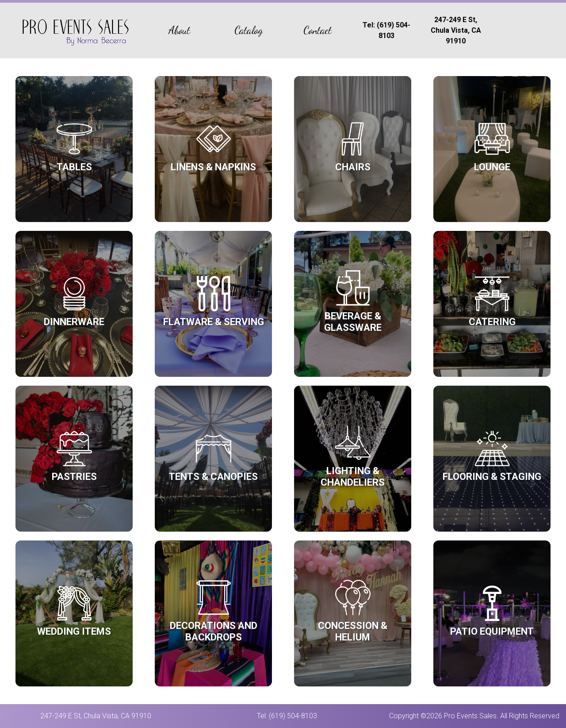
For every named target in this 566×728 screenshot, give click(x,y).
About (179, 30)
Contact (317, 30)
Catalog (249, 30)
